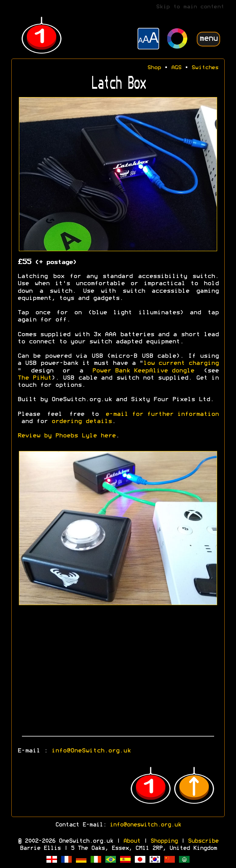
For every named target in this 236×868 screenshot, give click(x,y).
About (132, 841)
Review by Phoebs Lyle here (66, 436)
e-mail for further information (162, 414)
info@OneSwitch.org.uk (91, 751)
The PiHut (34, 378)
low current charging (181, 363)
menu (208, 39)
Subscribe (203, 841)
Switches (205, 68)
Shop (154, 68)
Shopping (164, 841)
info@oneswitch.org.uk (145, 825)
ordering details (82, 422)
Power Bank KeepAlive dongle (143, 371)
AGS (176, 68)
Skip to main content (190, 7)
